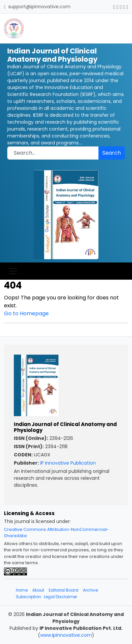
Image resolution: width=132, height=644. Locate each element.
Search (112, 153)
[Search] (53, 153)
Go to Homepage (26, 313)
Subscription (28, 597)
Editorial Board (64, 590)
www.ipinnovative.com (66, 635)
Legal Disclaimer (60, 597)
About (38, 590)
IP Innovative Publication (68, 463)
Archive (90, 590)
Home (22, 590)
